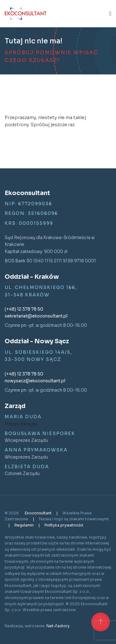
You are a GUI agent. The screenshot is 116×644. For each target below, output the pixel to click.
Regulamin (25, 525)
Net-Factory (58, 626)
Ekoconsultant (39, 513)
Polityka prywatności (64, 525)
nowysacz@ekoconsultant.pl (35, 381)
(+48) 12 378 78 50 (24, 309)
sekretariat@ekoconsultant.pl (36, 316)
